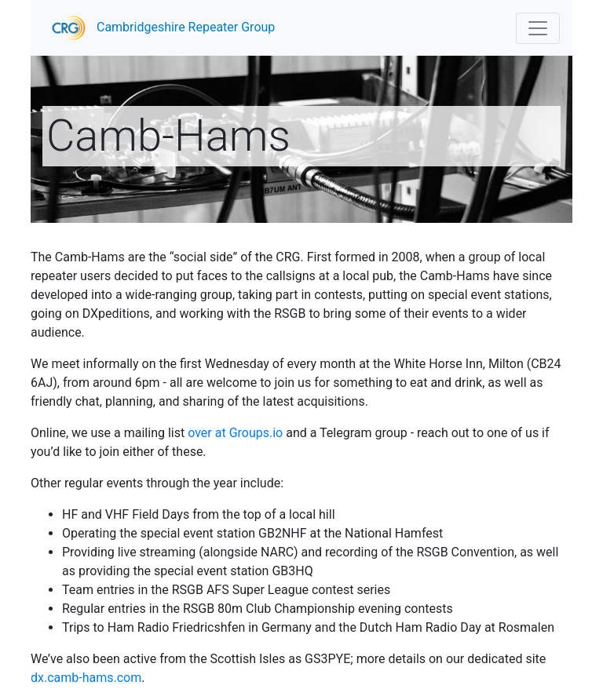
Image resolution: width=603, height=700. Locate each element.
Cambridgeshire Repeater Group (159, 28)
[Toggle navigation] (538, 28)
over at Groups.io (235, 433)
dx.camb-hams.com (86, 678)
